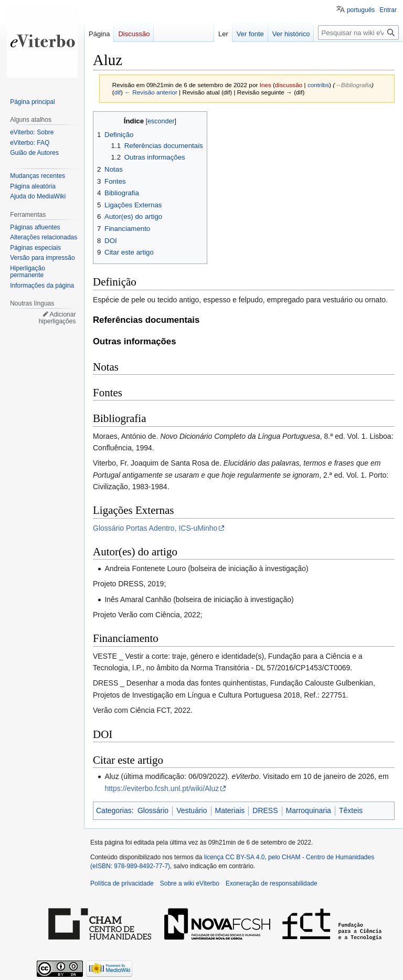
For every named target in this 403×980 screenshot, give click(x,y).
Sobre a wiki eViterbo (190, 883)
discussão (289, 85)
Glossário (153, 810)
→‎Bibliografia (353, 85)
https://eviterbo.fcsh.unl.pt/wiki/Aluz (162, 788)
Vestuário (192, 810)
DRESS (265, 810)
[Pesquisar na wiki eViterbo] (358, 33)
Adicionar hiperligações (57, 318)
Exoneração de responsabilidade (272, 883)
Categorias (114, 810)
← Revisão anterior (151, 92)
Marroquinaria (309, 810)
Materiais (230, 810)
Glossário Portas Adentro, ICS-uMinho (155, 528)
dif (118, 92)
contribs (318, 85)
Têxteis (351, 810)
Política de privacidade (122, 883)
